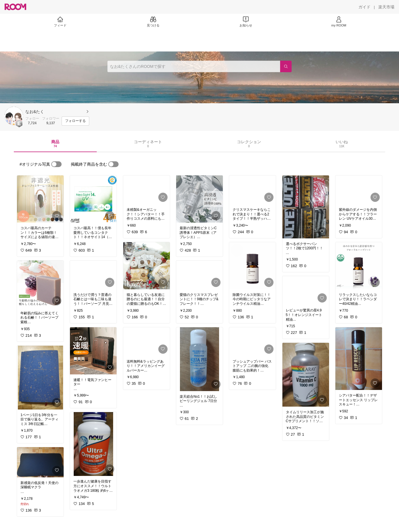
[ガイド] (364, 7)
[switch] (56, 164)
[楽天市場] (386, 7)
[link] (40, 199)
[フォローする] (75, 121)
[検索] (286, 66)
